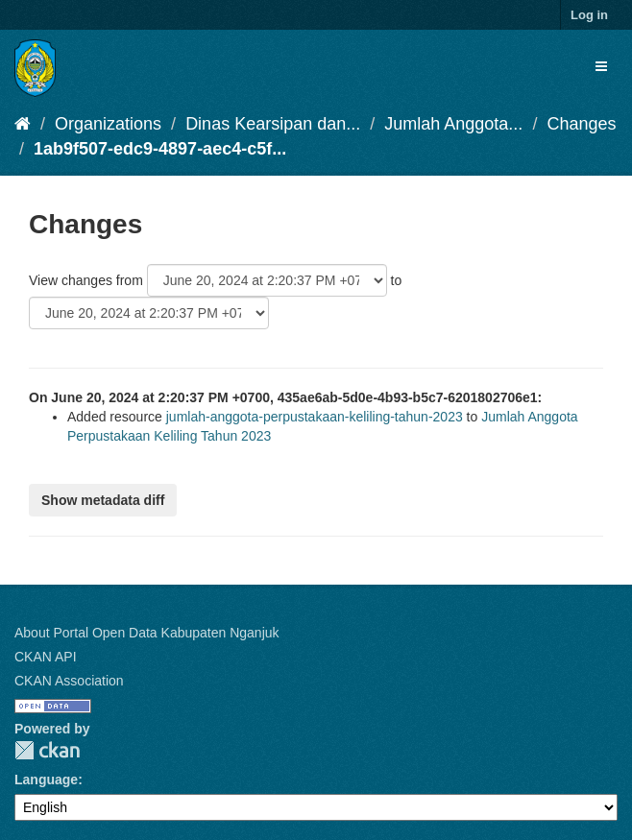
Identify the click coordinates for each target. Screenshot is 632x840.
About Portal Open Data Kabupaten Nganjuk (147, 633)
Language (46, 780)
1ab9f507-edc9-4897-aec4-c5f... (160, 149)
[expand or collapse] (601, 66)
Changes (581, 124)
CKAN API (46, 657)
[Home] (23, 124)
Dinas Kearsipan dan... (273, 124)
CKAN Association (69, 681)
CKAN (47, 750)
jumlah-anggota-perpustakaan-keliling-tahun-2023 (315, 417)
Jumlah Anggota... (453, 124)
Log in (589, 15)
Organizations (108, 124)
